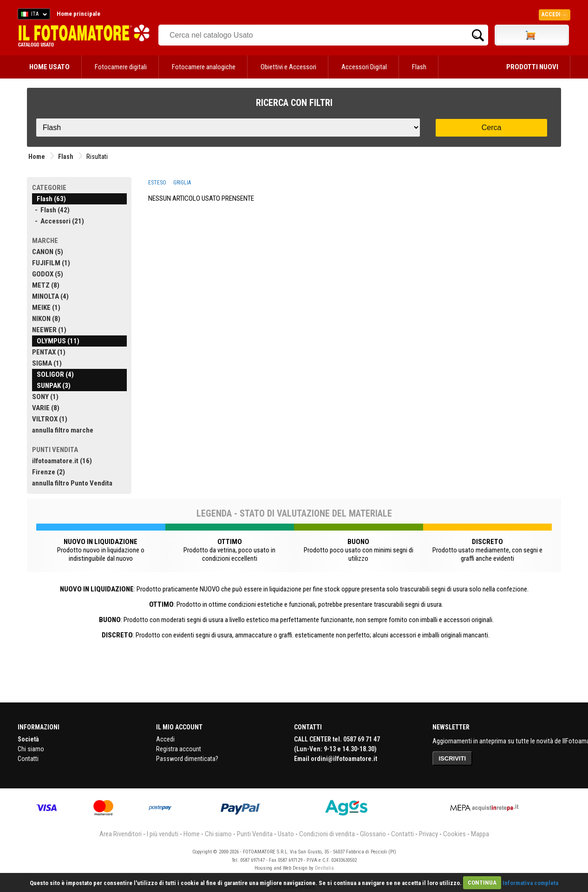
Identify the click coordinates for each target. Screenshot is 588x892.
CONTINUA (482, 882)
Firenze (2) (49, 472)
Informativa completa (530, 882)
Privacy (428, 834)
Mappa (480, 834)
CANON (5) (48, 252)
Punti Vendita (255, 834)
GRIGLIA (182, 183)
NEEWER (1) (49, 330)
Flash (419, 67)
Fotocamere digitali (121, 67)
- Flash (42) (51, 210)
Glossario (373, 834)
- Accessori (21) (58, 221)
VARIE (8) (46, 408)
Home (37, 157)
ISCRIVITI (453, 758)
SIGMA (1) (47, 363)
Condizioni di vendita (327, 834)
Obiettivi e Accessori (288, 67)
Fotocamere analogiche (204, 67)
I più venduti (163, 834)
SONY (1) (45, 397)
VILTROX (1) (50, 419)
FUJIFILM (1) (51, 263)
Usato (286, 834)
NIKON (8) (46, 319)
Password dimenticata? (187, 759)
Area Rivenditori (121, 834)
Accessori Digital (364, 67)
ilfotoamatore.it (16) (62, 461)
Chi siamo (31, 749)
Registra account (179, 749)
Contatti (28, 759)
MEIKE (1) (46, 308)
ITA (32, 15)
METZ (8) (46, 285)
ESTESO (157, 183)
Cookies (454, 834)
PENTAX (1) (49, 352)
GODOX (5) (48, 274)
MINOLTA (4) (50, 296)
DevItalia (324, 868)
